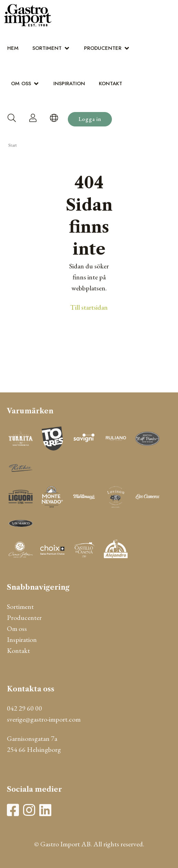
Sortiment (47, 48)
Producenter (103, 48)
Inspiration (69, 84)
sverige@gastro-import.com (44, 719)
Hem (13, 48)
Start (13, 145)
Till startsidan (89, 307)
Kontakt (111, 84)
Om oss (21, 84)
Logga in (90, 119)
